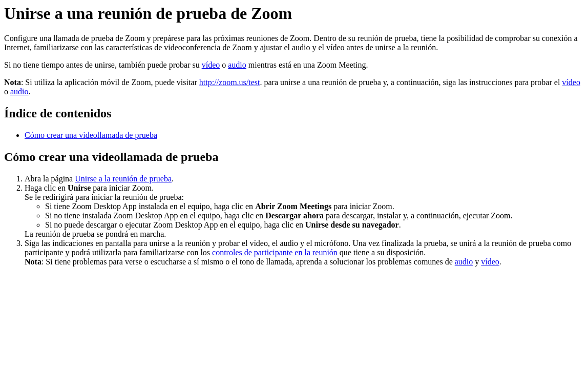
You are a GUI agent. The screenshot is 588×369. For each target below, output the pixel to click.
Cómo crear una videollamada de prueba (91, 135)
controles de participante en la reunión (275, 252)
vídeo (211, 65)
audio (237, 65)
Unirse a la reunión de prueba (123, 179)
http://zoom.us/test (230, 82)
